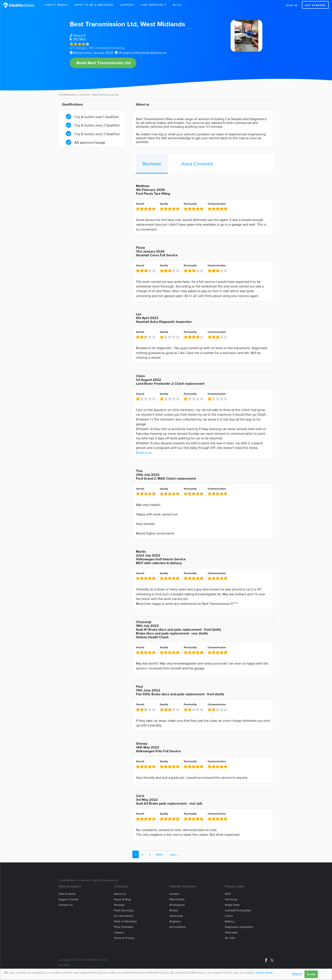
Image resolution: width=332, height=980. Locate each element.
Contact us (66, 905)
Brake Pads (232, 905)
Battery (230, 921)
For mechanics (124, 916)
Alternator (231, 932)
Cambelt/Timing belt (238, 910)
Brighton (175, 921)
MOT (228, 894)
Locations (84, 95)
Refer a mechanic (126, 921)
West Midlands (163, 24)
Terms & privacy (124, 938)
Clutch (229, 916)
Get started (315, 5)
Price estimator (124, 927)
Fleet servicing (124, 910)
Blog (177, 5)
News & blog (122, 899)
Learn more (264, 972)
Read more (144, 453)
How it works (67, 894)
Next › (160, 854)
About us (120, 894)
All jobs (230, 938)
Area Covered (197, 164)
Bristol (174, 910)
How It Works (57, 5)
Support (127, 5)
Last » (174, 854)
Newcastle (176, 916)
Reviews (152, 164)
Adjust (297, 974)
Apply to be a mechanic (94, 5)
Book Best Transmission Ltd (104, 63)
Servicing (231, 899)
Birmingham (177, 905)
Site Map (64, 965)
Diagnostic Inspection (239, 927)
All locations (178, 927)
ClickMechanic (67, 95)
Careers (119, 932)
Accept (311, 974)
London (174, 894)
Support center (68, 899)
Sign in (292, 5)
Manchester (177, 899)
